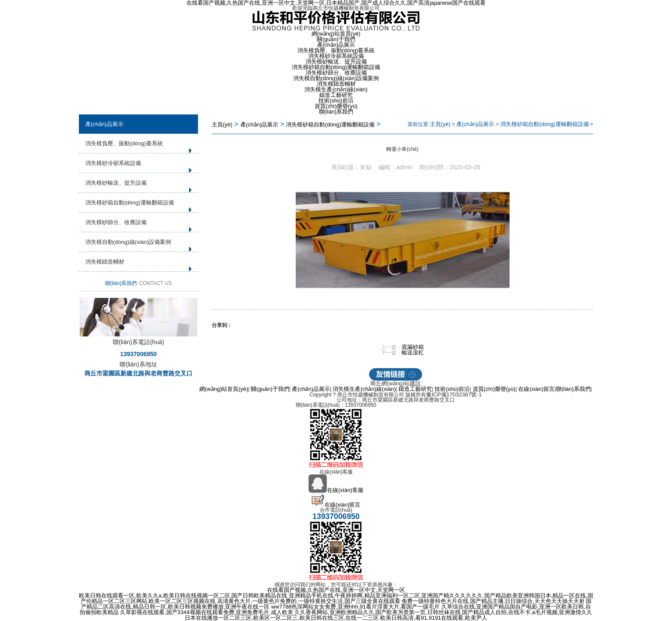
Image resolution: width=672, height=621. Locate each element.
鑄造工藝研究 (336, 95)
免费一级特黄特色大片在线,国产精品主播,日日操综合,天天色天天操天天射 (493, 601)
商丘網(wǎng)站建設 (396, 383)
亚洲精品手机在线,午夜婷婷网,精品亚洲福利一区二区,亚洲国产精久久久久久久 (386, 595)
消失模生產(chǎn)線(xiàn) (336, 89)
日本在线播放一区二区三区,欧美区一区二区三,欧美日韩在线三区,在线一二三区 (282, 618)
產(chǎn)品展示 (336, 45)
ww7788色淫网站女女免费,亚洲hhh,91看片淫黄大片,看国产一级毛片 (356, 607)
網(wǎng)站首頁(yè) (336, 34)
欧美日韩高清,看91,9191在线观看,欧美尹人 (433, 618)
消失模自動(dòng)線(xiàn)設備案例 (336, 78)
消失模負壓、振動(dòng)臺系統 (336, 50)
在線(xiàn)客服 (336, 490)
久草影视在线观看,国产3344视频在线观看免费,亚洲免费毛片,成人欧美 (207, 612)
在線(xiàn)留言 (536, 389)
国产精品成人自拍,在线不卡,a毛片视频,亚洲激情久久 (527, 612)
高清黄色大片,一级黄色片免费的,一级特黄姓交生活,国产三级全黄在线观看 (309, 601)
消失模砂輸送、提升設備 (336, 61)
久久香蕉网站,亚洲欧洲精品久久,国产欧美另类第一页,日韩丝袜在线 (378, 612)
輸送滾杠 (413, 352)
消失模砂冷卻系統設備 (336, 56)
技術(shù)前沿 (336, 100)
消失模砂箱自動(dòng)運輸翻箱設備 (336, 67)
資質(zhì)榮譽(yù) (336, 106)
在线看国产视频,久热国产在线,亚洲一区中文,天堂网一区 (336, 590)
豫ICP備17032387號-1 (454, 394)
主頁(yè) (222, 124)
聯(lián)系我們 (336, 112)
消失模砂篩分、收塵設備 (336, 73)
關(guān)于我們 (336, 39)
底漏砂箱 (413, 347)
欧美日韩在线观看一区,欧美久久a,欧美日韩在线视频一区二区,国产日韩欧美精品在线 (183, 595)
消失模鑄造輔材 (336, 84)
